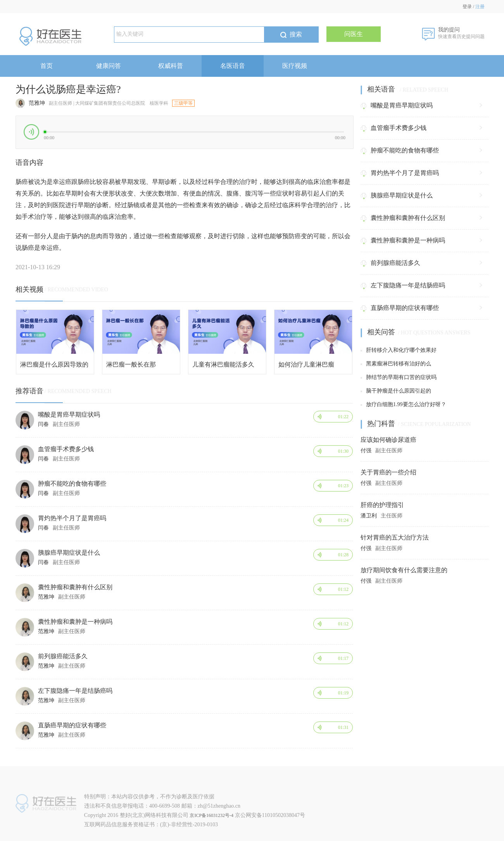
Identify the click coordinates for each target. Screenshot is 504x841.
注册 (480, 7)
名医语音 (233, 66)
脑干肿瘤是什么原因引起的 (396, 391)
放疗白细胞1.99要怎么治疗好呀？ (403, 404)
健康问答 (109, 66)
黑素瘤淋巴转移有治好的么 (396, 364)
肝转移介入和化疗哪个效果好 (399, 350)
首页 (47, 66)
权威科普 (171, 66)
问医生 (354, 34)
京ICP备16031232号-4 (211, 815)
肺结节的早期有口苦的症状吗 (399, 377)
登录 (467, 7)
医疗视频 (295, 66)
